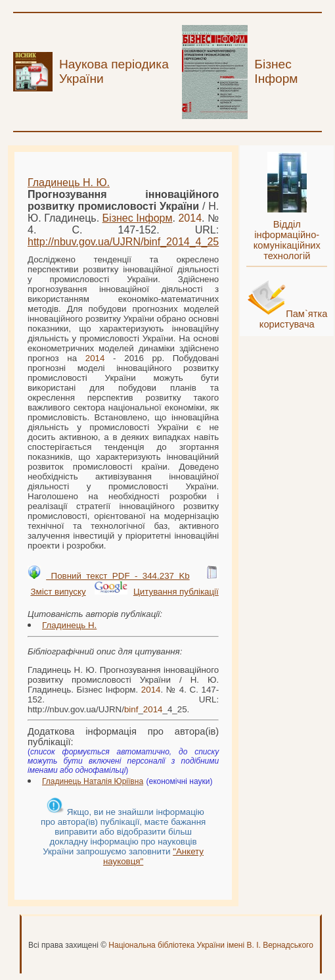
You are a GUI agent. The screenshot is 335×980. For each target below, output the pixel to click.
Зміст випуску (58, 592)
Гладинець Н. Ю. (69, 183)
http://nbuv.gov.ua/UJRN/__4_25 (123, 242)
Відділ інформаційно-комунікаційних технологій (287, 240)
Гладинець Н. (69, 625)
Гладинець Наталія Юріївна (93, 781)
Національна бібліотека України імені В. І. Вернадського (211, 945)
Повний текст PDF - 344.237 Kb (118, 576)
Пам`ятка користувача (294, 319)
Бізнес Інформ (138, 218)
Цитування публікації (176, 592)
